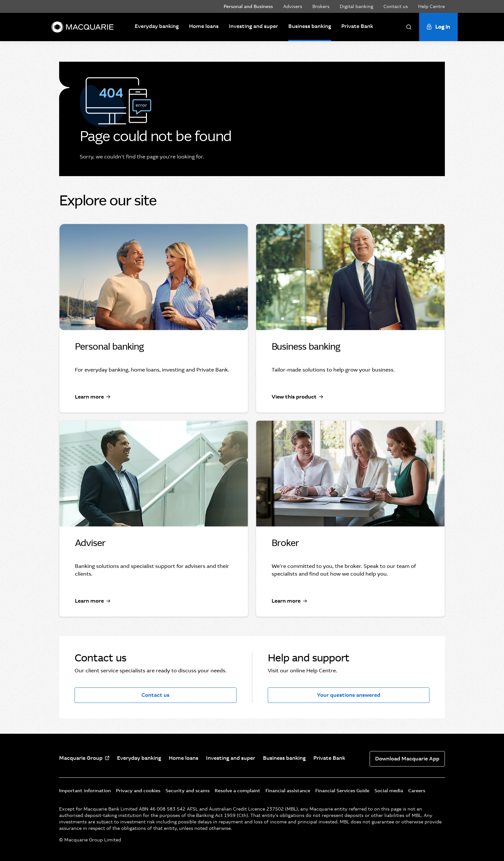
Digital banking (356, 6)
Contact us (396, 6)
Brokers (321, 6)
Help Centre (432, 6)
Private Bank (357, 26)
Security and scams (188, 791)
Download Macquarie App (407, 759)
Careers (417, 791)
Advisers (293, 6)
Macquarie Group (81, 758)
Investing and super (253, 26)
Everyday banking (157, 26)
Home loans (204, 26)
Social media (389, 791)
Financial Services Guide (342, 791)
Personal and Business (248, 6)
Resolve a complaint (238, 791)
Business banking (310, 26)
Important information (85, 791)
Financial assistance (288, 791)
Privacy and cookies (138, 791)
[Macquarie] (82, 27)
